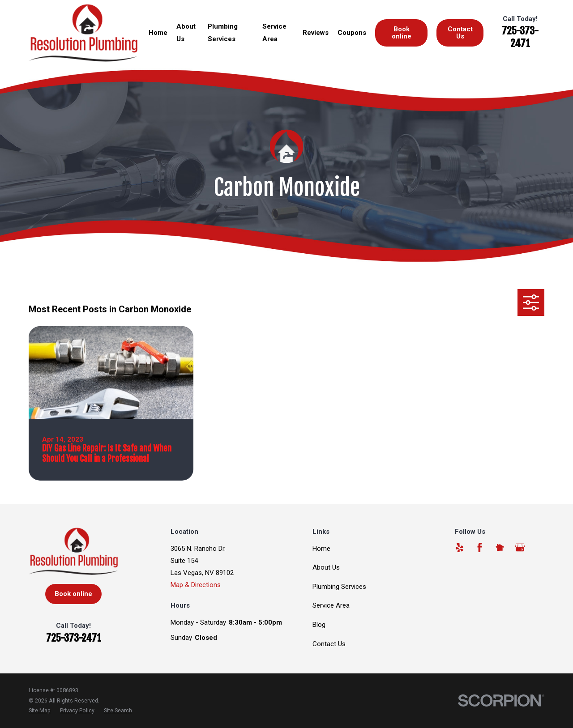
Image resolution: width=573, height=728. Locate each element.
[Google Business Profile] (520, 547)
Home (321, 549)
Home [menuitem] (158, 33)
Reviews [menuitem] (316, 33)
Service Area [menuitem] (274, 32)
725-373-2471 (520, 37)
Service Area (331, 605)
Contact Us (460, 32)
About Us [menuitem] (186, 32)
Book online (402, 32)
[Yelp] (460, 547)
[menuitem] (40, 711)
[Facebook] (480, 547)
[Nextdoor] (500, 547)
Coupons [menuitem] (352, 33)
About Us (326, 567)
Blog (319, 625)
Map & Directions (196, 585)
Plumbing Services (339, 587)
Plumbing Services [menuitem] (223, 32)
